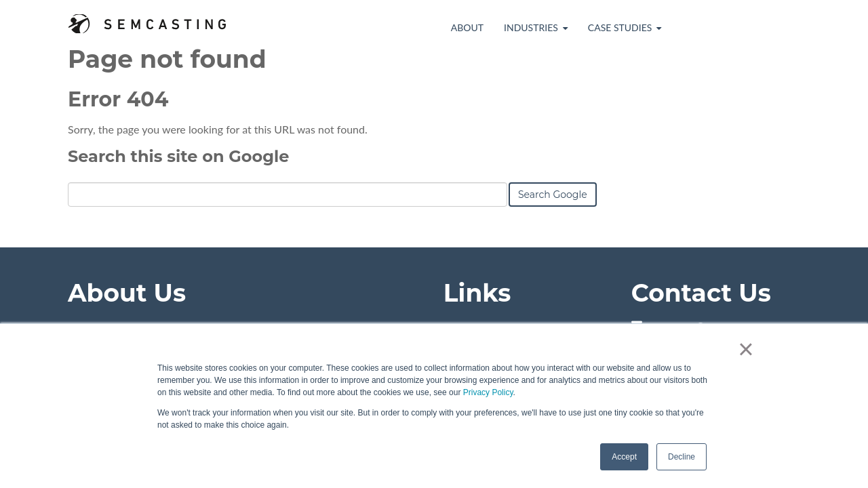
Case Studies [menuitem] (620, 27)
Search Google (553, 195)
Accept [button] (624, 457)
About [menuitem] (467, 27)
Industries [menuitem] (531, 27)
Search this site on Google (178, 156)
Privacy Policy (488, 392)
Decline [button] (682, 457)
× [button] (746, 349)
